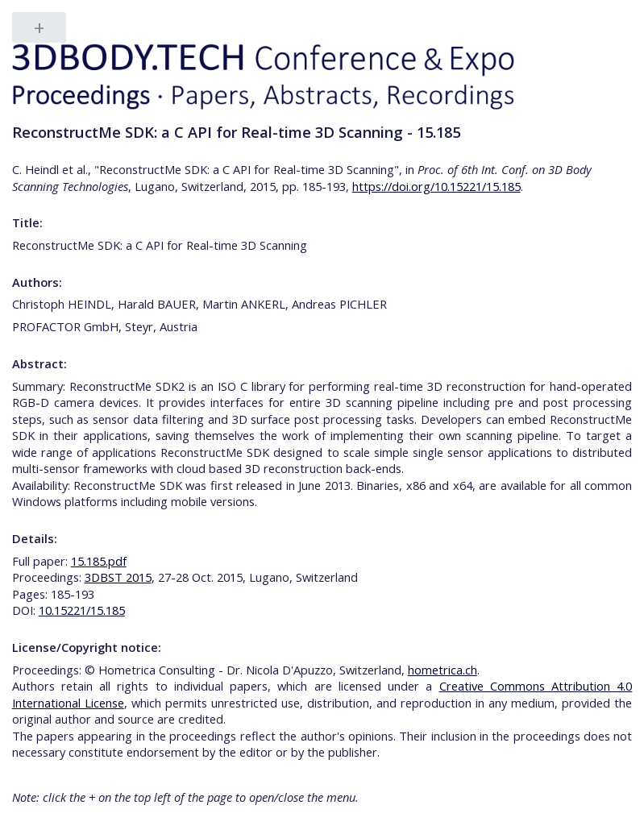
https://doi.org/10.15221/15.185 (436, 186)
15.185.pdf (99, 561)
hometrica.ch (442, 670)
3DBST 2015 (118, 577)
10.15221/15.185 (82, 610)
